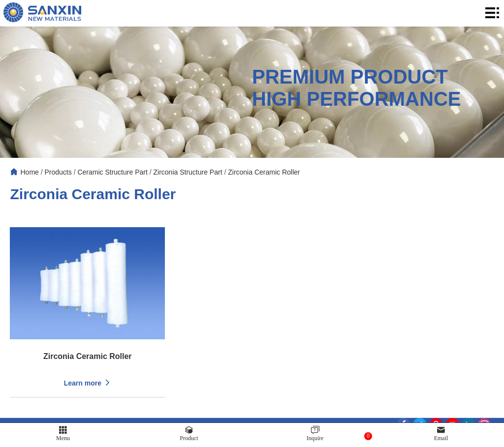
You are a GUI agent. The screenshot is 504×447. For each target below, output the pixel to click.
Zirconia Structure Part (188, 172)
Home (29, 172)
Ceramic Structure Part (112, 172)
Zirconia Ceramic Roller (264, 172)
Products (58, 172)
